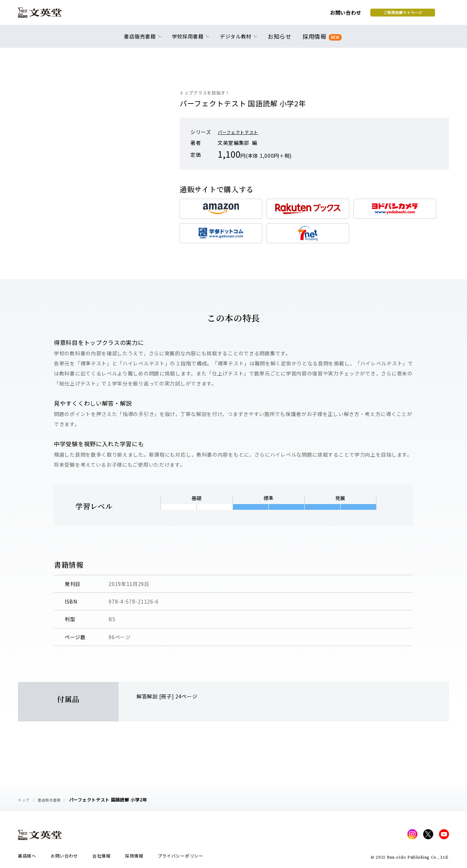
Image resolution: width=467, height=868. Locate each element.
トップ (25, 800)
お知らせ (281, 40)
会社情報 (101, 858)
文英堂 (46, 15)
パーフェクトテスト (241, 132)
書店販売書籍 (54, 800)
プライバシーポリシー (181, 858)
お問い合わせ (288, 15)
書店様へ (27, 858)
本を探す (417, 15)
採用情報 (321, 40)
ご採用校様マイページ (345, 15)
